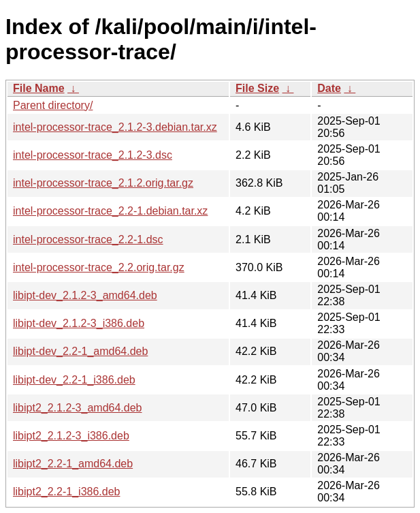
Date (329, 88)
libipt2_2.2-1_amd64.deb (73, 464)
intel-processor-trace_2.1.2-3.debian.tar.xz (115, 127)
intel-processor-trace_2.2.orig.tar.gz (99, 267)
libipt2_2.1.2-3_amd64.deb (77, 408)
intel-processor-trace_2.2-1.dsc (88, 239)
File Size (257, 88)
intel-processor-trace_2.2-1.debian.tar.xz (110, 211)
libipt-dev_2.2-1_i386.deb (74, 380)
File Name (39, 88)
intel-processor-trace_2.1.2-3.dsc (93, 155)
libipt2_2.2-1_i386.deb (66, 492)
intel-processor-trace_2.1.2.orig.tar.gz (103, 183)
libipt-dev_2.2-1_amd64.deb (80, 351)
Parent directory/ (53, 105)
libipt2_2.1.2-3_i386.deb (71, 436)
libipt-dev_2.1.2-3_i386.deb (79, 323)
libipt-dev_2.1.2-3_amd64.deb (85, 295)
